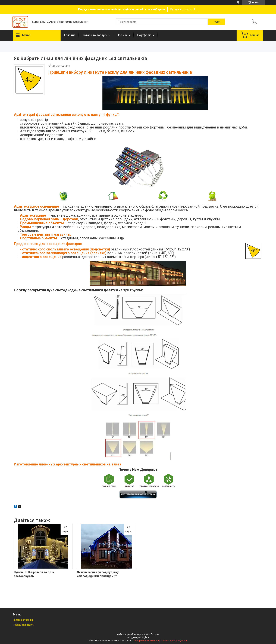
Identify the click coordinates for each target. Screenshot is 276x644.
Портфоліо (144, 35)
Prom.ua (155, 634)
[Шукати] (217, 22)
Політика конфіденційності (174, 641)
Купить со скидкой (183, 9)
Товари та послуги (95, 35)
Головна (70, 35)
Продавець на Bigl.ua (138, 637)
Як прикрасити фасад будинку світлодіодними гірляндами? (98, 574)
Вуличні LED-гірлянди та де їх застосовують (34, 574)
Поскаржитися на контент (146, 641)
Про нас (122, 35)
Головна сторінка (23, 620)
